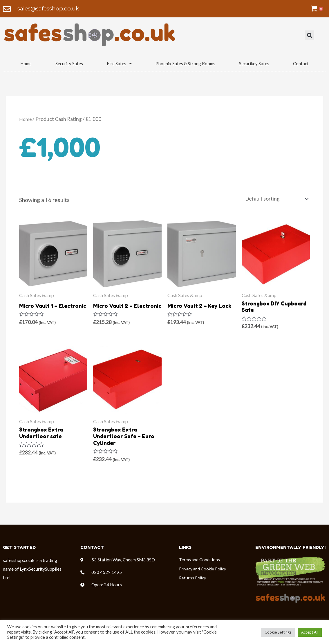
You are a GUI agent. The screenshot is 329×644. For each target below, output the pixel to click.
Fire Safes (119, 64)
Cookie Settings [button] (278, 632)
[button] (309, 36)
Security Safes (69, 63)
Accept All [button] (310, 632)
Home (26, 63)
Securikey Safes (254, 63)
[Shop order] (272, 199)
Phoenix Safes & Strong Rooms (185, 63)
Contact (301, 63)
